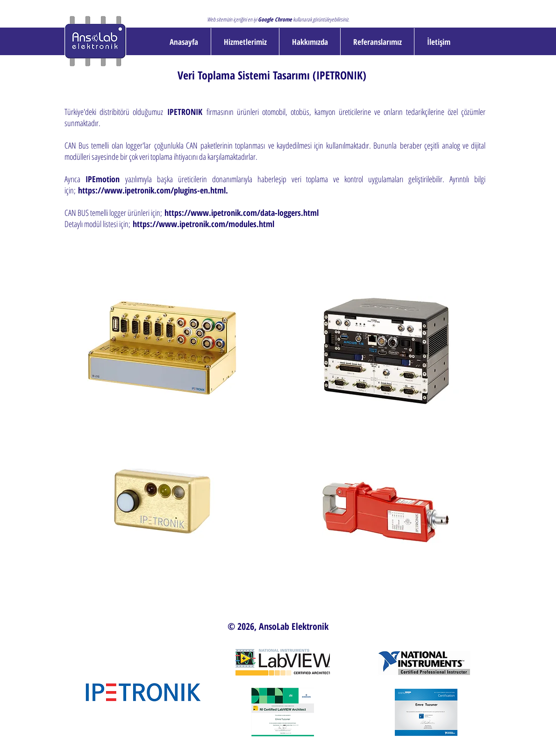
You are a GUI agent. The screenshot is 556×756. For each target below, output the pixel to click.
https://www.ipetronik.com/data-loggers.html (242, 213)
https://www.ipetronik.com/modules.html (203, 224)
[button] (245, 42)
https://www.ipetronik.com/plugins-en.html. (153, 190)
